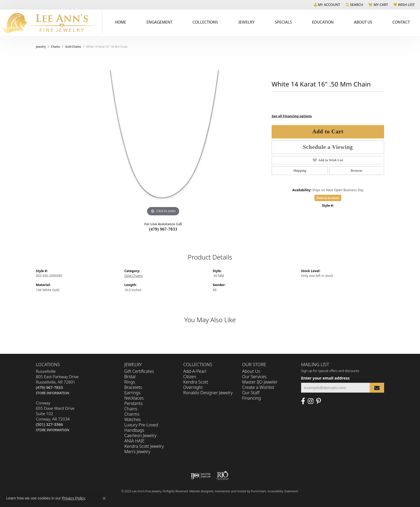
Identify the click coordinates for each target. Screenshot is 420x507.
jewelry (41, 47)
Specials (283, 22)
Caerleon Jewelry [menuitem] (140, 435)
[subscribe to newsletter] (377, 388)
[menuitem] (201, 476)
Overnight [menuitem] (193, 387)
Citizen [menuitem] (190, 377)
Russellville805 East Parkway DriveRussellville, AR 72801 (57, 382)
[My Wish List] (404, 5)
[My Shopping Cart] (378, 5)
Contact (401, 22)
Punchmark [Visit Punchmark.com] (258, 491)
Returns (357, 171)
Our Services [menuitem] (254, 377)
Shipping (300, 171)
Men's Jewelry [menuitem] (137, 452)
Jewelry (246, 22)
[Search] (354, 5)
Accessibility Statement (283, 491)
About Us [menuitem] (251, 371)
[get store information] (52, 393)
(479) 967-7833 (163, 229)
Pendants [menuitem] (133, 403)
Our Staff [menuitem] (251, 393)
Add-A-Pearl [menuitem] (195, 371)
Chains (56, 47)
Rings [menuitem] (130, 382)
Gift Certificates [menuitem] (139, 371)
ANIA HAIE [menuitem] (134, 441)
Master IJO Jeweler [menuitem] (260, 382)
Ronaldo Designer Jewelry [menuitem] (208, 393)
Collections (205, 22)
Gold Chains (73, 47)
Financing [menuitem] (252, 398)
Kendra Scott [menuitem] (196, 382)
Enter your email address (325, 378)
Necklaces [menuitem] (134, 398)
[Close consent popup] (104, 498)
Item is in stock (328, 198)
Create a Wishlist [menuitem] (258, 387)
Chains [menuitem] (131, 409)
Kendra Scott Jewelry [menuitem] (144, 446)
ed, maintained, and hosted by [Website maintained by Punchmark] (230, 491)
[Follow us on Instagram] (311, 401)
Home (121, 22)
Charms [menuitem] (132, 414)
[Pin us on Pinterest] (318, 401)
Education (323, 22)
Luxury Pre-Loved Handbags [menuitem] (141, 427)
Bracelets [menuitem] (133, 387)
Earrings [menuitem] (132, 393)
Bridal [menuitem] (130, 377)
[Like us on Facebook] (303, 401)
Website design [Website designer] (200, 491)
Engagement (160, 22)
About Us (363, 22)
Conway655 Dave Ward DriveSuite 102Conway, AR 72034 (55, 416)
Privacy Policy (73, 498)
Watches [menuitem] (133, 419)
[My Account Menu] (327, 5)
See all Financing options (292, 116)
